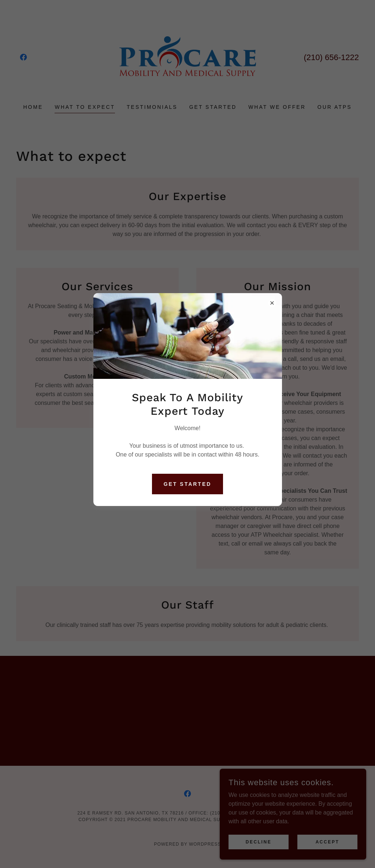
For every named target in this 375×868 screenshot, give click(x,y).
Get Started (188, 484)
